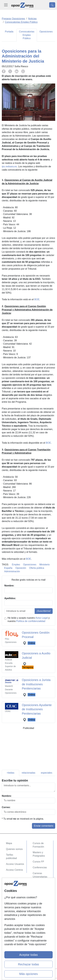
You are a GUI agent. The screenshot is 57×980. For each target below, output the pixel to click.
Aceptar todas (28, 955)
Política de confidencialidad (31, 621)
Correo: (6, 807)
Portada (9, 32)
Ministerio (44, 565)
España (8, 568)
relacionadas (29, 773)
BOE (37, 299)
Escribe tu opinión (15, 780)
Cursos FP (38, 862)
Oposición (21, 568)
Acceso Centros (14, 870)
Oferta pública (37, 568)
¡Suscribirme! (44, 611)
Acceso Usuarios (15, 864)
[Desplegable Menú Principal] (6, 5)
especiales (46, 773)
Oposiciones (46, 32)
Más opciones (28, 974)
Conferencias (40, 867)
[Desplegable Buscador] (52, 5)
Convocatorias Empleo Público (27, 35)
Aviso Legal (42, 618)
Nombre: (7, 796)
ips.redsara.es (9, 166)
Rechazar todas (28, 964)
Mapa (9, 843)
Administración (12, 571)
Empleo (16, 565)
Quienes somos (14, 849)
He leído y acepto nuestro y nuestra (29, 620)
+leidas (10, 773)
